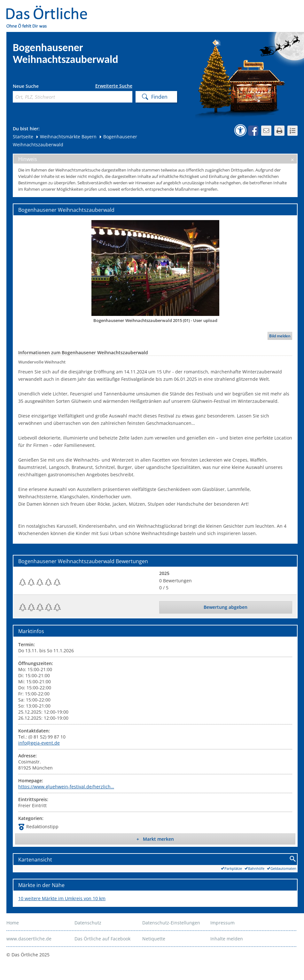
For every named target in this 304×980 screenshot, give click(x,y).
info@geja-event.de (39, 743)
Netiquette (154, 939)
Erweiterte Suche (114, 86)
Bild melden (280, 336)
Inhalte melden (227, 939)
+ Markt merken (155, 839)
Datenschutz (88, 923)
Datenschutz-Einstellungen (171, 923)
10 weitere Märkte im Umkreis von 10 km (62, 898)
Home (13, 923)
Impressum (222, 923)
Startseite (23, 137)
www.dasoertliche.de (29, 939)
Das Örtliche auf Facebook (102, 939)
